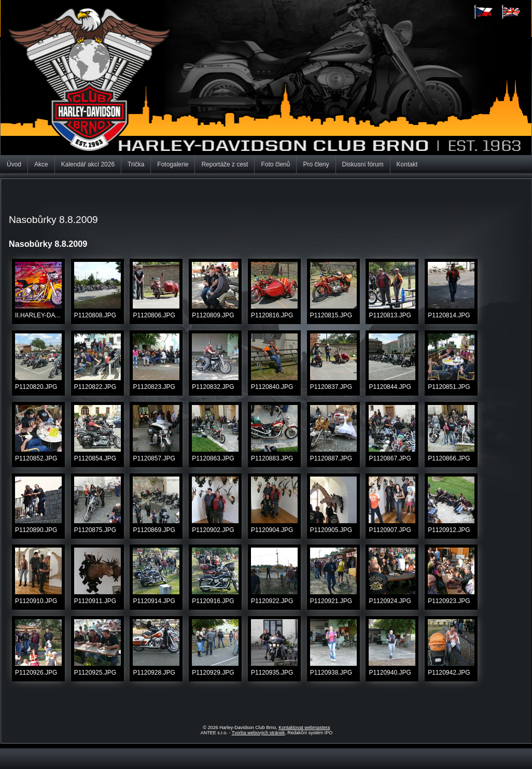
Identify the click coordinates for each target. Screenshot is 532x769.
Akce (41, 164)
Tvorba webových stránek (258, 733)
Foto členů (275, 164)
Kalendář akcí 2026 (88, 164)
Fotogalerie (173, 164)
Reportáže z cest (225, 164)
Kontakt (407, 164)
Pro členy (316, 164)
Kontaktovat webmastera (304, 728)
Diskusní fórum (363, 164)
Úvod (14, 164)
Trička (136, 164)
